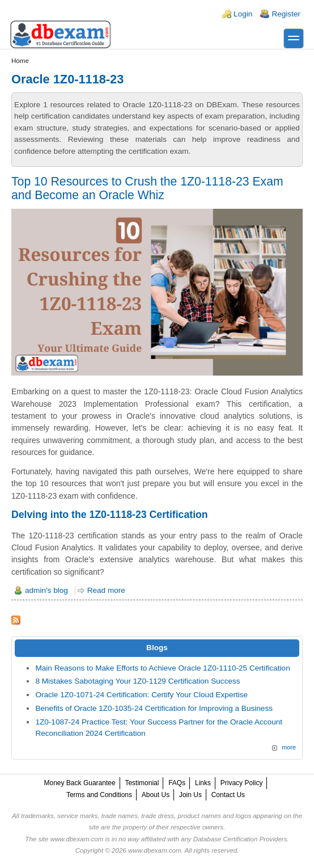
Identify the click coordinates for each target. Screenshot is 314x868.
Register (286, 14)
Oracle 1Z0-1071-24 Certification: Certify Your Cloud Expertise (141, 695)
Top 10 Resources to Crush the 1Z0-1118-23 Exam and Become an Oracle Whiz (147, 188)
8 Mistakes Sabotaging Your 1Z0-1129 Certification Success (137, 681)
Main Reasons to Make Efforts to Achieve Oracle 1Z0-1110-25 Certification (162, 668)
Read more (106, 590)
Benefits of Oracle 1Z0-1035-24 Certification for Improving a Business (154, 708)
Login (243, 14)
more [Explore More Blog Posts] (289, 747)
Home (20, 61)
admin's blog (46, 590)
